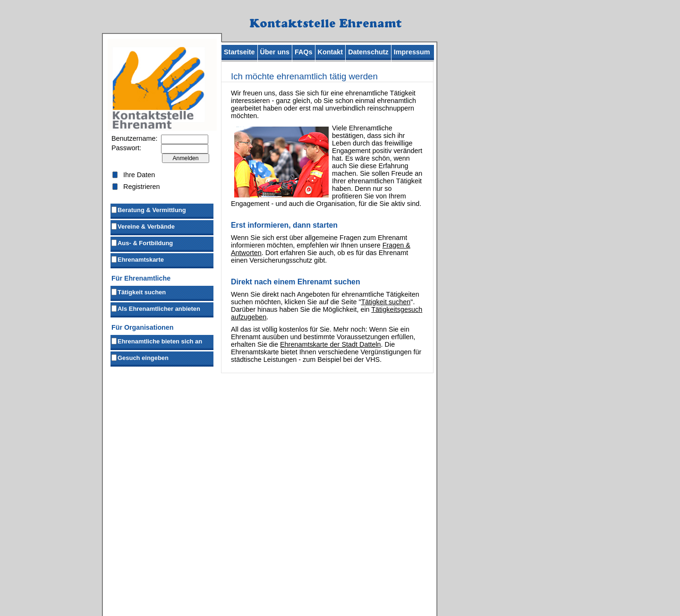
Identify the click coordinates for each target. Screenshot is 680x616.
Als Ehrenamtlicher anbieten (155, 308)
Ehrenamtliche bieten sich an (156, 341)
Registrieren (142, 187)
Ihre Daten (139, 175)
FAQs (304, 52)
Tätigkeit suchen (138, 291)
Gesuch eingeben (140, 357)
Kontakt (331, 52)
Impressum (412, 52)
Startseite (239, 52)
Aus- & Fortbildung (142, 242)
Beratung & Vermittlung (148, 209)
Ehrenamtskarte (137, 259)
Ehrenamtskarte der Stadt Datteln (331, 344)
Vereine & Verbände (143, 226)
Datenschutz (368, 52)
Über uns (275, 52)
